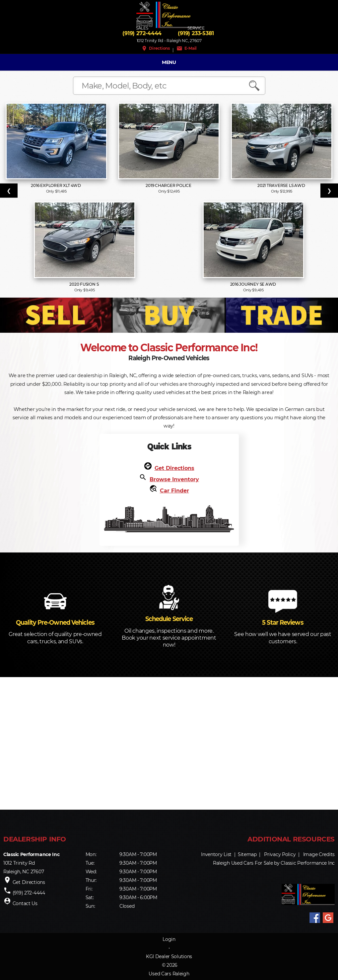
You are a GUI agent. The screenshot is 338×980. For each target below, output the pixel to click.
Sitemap (247, 854)
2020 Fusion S (84, 284)
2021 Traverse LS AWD (282, 185)
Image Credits (319, 854)
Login (169, 939)
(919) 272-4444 (142, 33)
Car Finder (174, 491)
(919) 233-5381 (196, 33)
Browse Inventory (174, 479)
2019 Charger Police (169, 185)
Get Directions (174, 468)
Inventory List (216, 854)
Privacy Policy (280, 854)
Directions (156, 48)
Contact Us (25, 903)
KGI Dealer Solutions (169, 956)
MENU (169, 62)
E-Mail (187, 48)
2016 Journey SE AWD (254, 284)
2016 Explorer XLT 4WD (56, 185)
